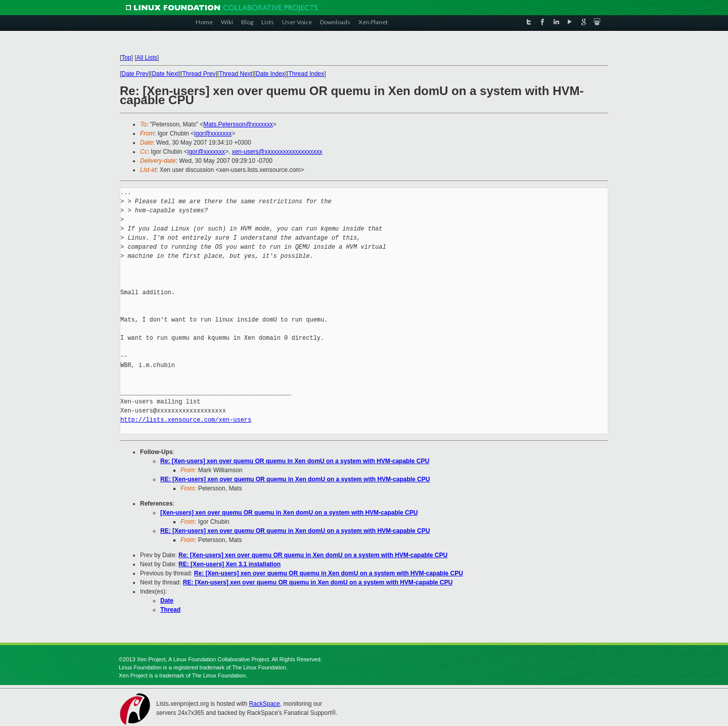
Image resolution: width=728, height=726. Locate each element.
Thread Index (307, 74)
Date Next (165, 74)
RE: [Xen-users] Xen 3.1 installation (230, 564)
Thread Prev (199, 74)
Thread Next (236, 74)
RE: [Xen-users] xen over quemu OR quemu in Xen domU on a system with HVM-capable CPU (295, 479)
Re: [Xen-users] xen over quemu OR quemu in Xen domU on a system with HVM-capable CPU (295, 461)
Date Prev (135, 74)
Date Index (270, 74)
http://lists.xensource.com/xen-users (186, 420)
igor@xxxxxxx (213, 133)
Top (126, 58)
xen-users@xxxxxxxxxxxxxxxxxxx (277, 152)
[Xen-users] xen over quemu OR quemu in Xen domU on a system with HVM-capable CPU (289, 513)
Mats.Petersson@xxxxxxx (238, 124)
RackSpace (264, 704)
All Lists (147, 58)
